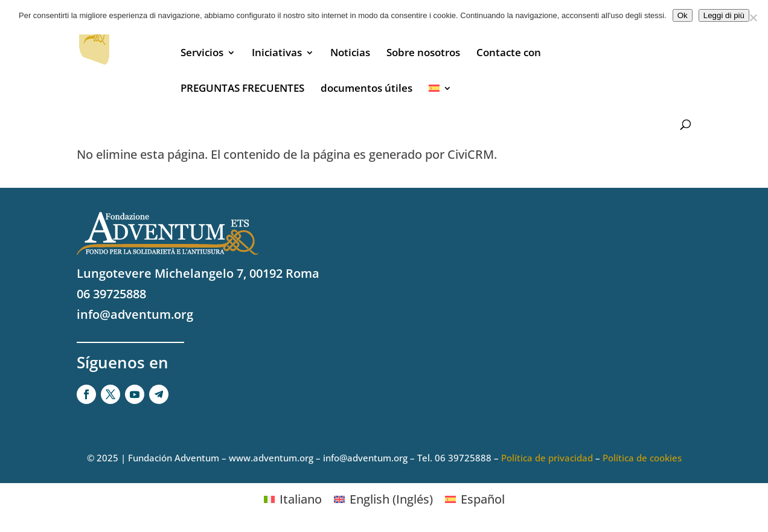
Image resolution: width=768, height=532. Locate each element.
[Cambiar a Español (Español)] (475, 499)
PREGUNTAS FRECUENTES (242, 89)
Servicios (202, 54)
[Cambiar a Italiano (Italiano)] (293, 499)
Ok (683, 15)
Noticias (350, 54)
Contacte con (509, 54)
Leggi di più (724, 15)
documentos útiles (366, 89)
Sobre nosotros (423, 54)
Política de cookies (642, 458)
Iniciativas (277, 54)
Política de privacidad (547, 458)
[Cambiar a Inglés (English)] (383, 499)
